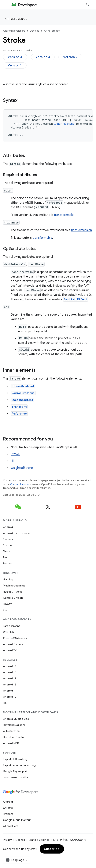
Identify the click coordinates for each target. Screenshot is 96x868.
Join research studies (16, 777)
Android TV (10, 650)
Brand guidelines (39, 840)
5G (5, 610)
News (6, 551)
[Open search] (88, 5)
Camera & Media (13, 598)
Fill (12, 461)
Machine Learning (14, 586)
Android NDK (11, 743)
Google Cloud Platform (17, 820)
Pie (5, 703)
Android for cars (13, 644)
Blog (6, 557)
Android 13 (9, 678)
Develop (35, 31)
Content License (20, 484)
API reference (16, 19)
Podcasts (8, 563)
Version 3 (43, 57)
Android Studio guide (16, 719)
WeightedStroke (22, 468)
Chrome (8, 808)
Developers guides (14, 725)
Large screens (11, 626)
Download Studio (13, 737)
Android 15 (10, 666)
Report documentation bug (19, 765)
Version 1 (15, 65)
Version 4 (15, 57)
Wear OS (8, 632)
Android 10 (10, 697)
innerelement (64, 124)
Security (8, 539)
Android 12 (10, 685)
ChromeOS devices (15, 638)
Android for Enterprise (16, 533)
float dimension (81, 230)
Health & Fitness (12, 592)
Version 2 (70, 57)
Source (7, 545)
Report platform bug (15, 759)
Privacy (7, 604)
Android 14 (10, 672)
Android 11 (9, 691)
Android (8, 527)
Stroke (15, 454)
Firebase (8, 814)
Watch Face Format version (18, 51)
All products (11, 826)
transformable (64, 215)
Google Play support (15, 771)
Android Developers (14, 31)
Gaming (8, 579)
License (20, 840)
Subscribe (52, 849)
